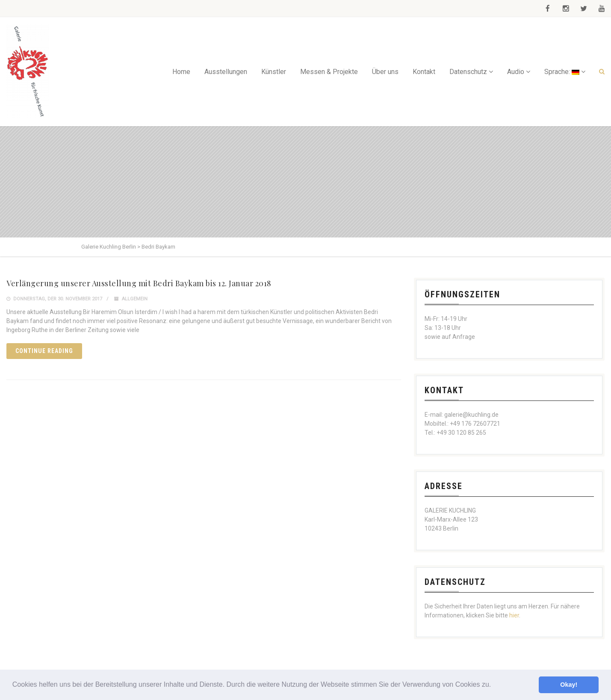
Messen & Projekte (329, 72)
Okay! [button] (569, 685)
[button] (494, 685)
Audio (516, 72)
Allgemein (135, 299)
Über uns (385, 72)
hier (514, 615)
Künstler (274, 72)
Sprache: (562, 72)
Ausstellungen (226, 72)
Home (181, 72)
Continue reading (44, 351)
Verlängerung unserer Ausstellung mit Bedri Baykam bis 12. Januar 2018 (139, 283)
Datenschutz (468, 72)
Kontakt (424, 72)
